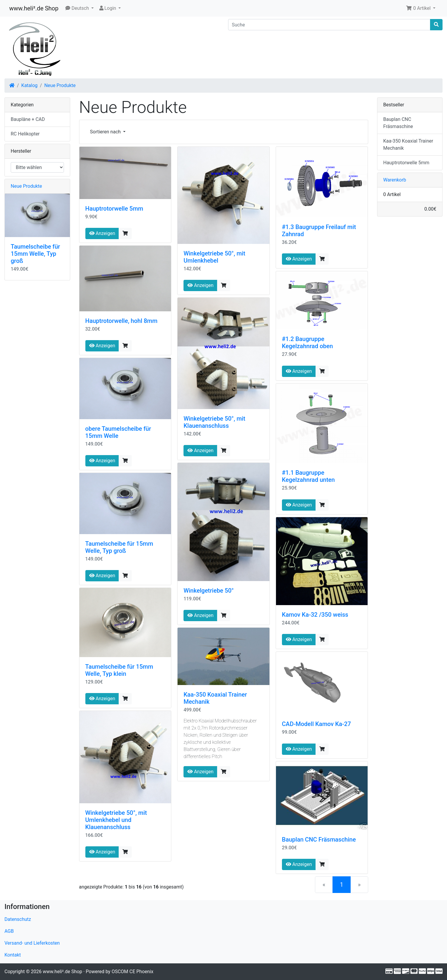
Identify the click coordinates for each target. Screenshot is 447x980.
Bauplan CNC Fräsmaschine (319, 839)
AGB (9, 931)
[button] (80, 8)
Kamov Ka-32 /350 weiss (315, 615)
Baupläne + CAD (28, 119)
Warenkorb (395, 180)
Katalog (30, 85)
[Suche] (329, 25)
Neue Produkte (60, 85)
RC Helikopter (25, 134)
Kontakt (13, 955)
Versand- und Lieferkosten (32, 943)
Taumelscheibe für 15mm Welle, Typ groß (119, 547)
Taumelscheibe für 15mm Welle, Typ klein (119, 670)
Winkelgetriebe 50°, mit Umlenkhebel (214, 257)
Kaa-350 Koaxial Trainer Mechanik (408, 145)
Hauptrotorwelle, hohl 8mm (121, 321)
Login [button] (108, 8)
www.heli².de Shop (34, 8)
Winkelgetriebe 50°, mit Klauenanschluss (214, 422)
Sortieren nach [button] (106, 132)
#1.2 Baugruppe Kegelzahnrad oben (308, 343)
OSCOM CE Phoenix (132, 972)
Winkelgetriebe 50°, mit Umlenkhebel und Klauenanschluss (116, 820)
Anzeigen (102, 233)
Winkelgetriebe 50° (209, 591)
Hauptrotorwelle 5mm (114, 209)
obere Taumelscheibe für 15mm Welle (118, 432)
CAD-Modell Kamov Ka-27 (316, 724)
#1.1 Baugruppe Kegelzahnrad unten (308, 476)
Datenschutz (18, 919)
